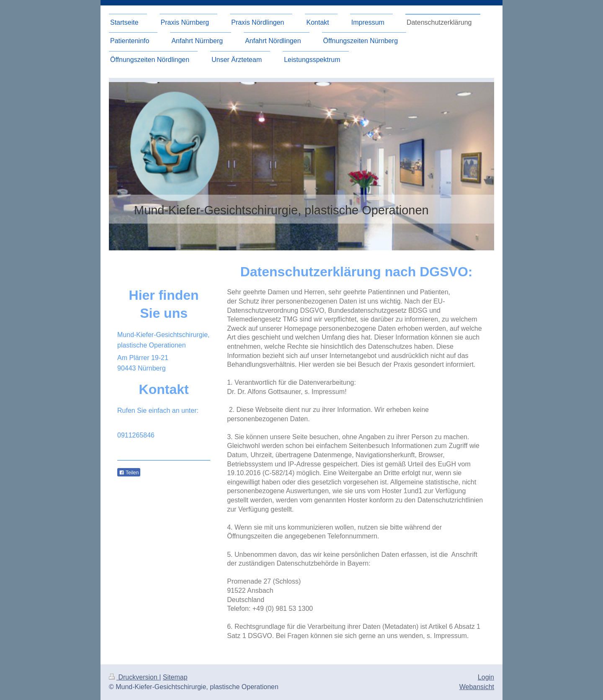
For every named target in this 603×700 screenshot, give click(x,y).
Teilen (129, 473)
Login (486, 677)
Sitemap (175, 677)
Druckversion (134, 677)
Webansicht (477, 687)
